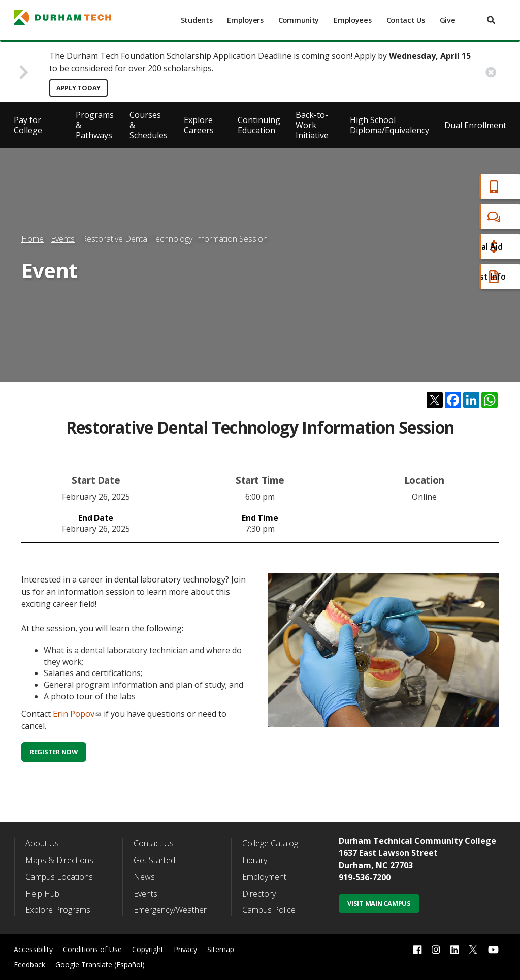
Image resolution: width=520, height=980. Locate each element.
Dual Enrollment (475, 125)
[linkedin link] (454, 950)
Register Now (54, 752)
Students (197, 20)
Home (32, 239)
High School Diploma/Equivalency (389, 125)
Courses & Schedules (149, 125)
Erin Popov (77, 714)
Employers (245, 20)
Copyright (148, 949)
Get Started (154, 860)
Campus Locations (59, 877)
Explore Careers (199, 125)
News (144, 877)
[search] (491, 20)
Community (299, 20)
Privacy (185, 949)
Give (448, 20)
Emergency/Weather (170, 910)
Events (63, 239)
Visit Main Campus (379, 903)
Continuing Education (259, 125)
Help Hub (42, 894)
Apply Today (78, 88)
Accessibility (33, 949)
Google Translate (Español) (100, 964)
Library (255, 860)
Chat (454, 217)
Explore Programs (58, 910)
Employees (352, 20)
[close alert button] (491, 72)
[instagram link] (436, 950)
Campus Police (269, 910)
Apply (456, 187)
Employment (264, 877)
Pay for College (28, 125)
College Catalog (270, 843)
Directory (259, 894)
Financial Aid (469, 247)
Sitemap (221, 949)
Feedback (29, 964)
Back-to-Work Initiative (312, 125)
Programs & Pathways (95, 125)
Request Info (470, 277)
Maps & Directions (59, 860)
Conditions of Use (92, 949)
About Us (42, 843)
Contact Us (406, 20)
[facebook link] (417, 950)
